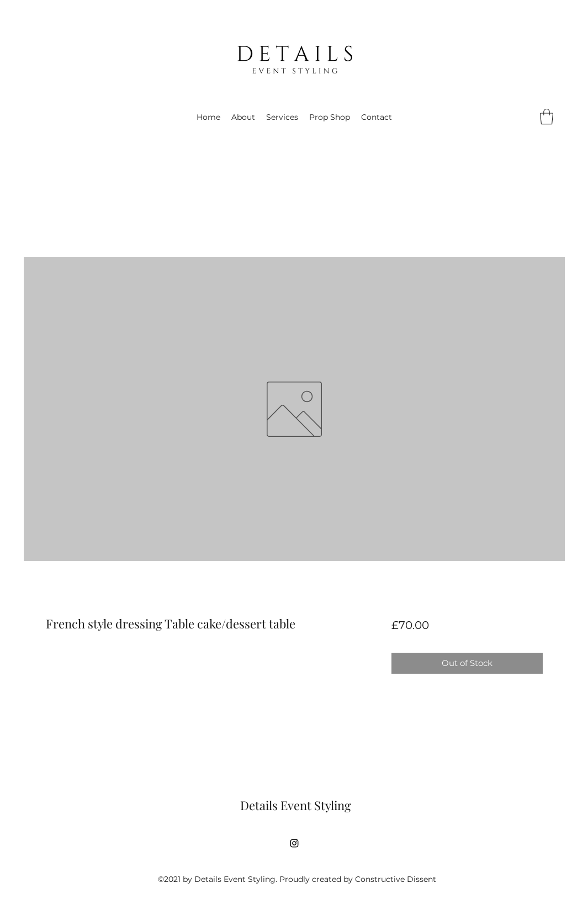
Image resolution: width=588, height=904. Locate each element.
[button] (547, 117)
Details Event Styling (296, 805)
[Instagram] (294, 843)
